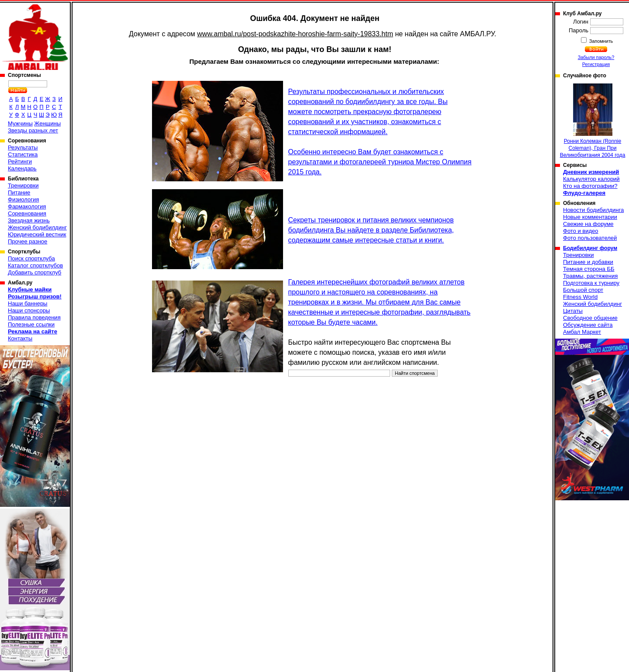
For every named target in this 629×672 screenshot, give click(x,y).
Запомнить (601, 41)
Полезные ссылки (31, 324)
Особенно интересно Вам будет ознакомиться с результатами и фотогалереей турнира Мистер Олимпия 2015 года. (380, 162)
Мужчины (20, 123)
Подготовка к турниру (591, 283)
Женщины (47, 123)
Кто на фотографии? (590, 186)
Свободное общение (590, 318)
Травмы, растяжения (590, 276)
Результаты (23, 147)
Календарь (22, 168)
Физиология (23, 199)
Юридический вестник (37, 234)
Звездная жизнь (29, 220)
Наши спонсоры (29, 310)
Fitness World (580, 297)
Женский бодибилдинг (37, 227)
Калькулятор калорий (591, 179)
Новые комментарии (590, 217)
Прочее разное (28, 241)
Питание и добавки (588, 262)
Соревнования (27, 213)
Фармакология (27, 206)
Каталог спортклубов (35, 265)
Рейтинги (20, 161)
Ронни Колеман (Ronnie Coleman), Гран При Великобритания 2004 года (593, 121)
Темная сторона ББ (589, 269)
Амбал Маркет (582, 332)
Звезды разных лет (33, 130)
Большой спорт (583, 290)
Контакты (20, 338)
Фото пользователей (590, 238)
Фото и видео (581, 231)
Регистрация (596, 64)
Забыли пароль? (596, 57)
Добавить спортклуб (35, 272)
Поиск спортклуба (31, 258)
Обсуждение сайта (588, 325)
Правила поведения (34, 317)
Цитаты (573, 311)
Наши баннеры (28, 303)
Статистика (23, 154)
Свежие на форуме (588, 224)
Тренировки (23, 185)
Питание (19, 192)
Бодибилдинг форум (590, 248)
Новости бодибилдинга (593, 210)
